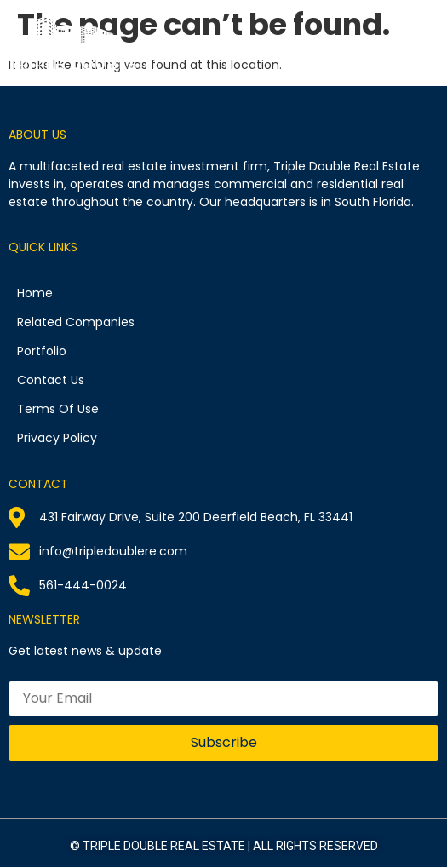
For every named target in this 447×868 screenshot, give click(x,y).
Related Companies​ (76, 322)
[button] (433, 37)
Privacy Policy (57, 438)
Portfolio (42, 351)
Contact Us (51, 380)
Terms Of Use (58, 409)
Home (35, 293)
